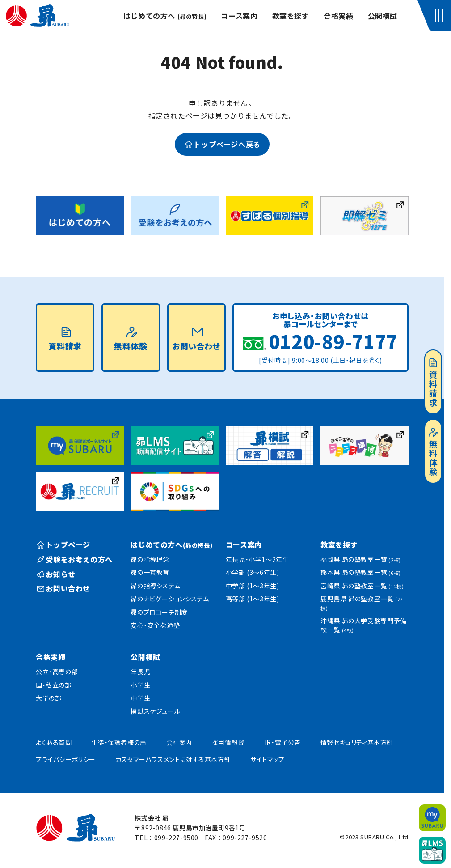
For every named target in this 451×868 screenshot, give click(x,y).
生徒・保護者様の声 (119, 742)
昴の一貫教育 (150, 572)
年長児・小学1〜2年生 (257, 559)
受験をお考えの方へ (75, 559)
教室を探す (291, 16)
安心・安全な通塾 (155, 625)
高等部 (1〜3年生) (253, 599)
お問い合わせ (196, 339)
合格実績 (338, 16)
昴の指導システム (155, 586)
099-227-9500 (176, 838)
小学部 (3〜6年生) (253, 572)
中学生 (140, 698)
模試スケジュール (155, 711)
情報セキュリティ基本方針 (357, 742)
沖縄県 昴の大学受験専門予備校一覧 (363, 625)
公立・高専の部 (57, 672)
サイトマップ (268, 759)
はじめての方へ (165, 16)
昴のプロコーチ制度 (159, 612)
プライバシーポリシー (66, 759)
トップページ (64, 545)
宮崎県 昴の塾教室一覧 (362, 586)
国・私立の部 (54, 685)
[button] (440, 16)
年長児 (140, 672)
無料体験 (433, 452)
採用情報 (225, 742)
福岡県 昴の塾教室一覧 (361, 559)
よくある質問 (54, 742)
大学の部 (48, 698)
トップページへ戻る (223, 144)
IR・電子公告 (283, 742)
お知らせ (56, 574)
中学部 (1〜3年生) (253, 586)
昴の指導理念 (150, 559)
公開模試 (383, 16)
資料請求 (433, 383)
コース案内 (239, 16)
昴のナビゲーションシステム (170, 599)
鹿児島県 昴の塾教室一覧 (362, 603)
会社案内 (179, 742)
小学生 (140, 685)
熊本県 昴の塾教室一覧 (361, 572)
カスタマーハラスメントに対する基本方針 (173, 759)
